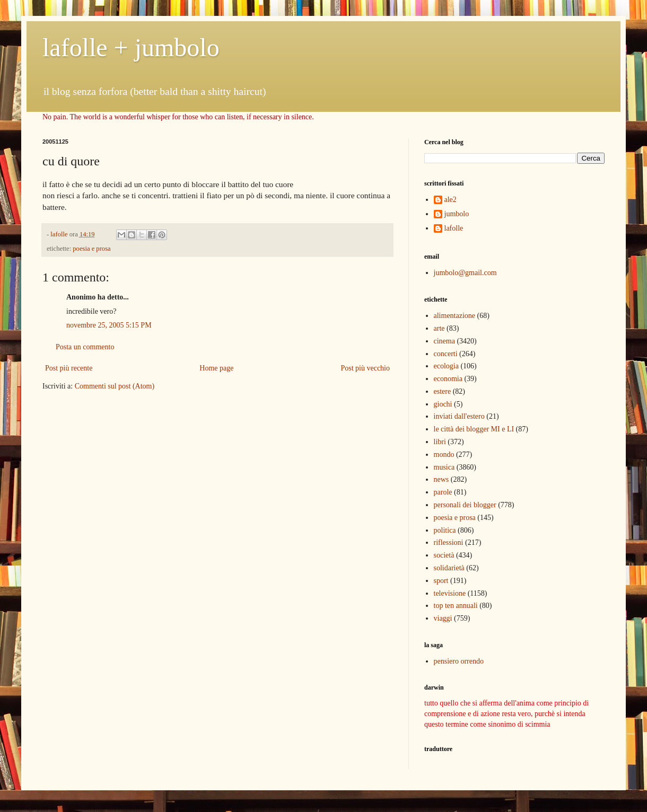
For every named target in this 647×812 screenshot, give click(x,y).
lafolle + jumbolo (131, 47)
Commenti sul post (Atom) (115, 386)
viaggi (443, 618)
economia (448, 379)
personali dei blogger (465, 505)
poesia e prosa (91, 249)
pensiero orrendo (459, 661)
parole (443, 492)
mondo (444, 454)
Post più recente (69, 368)
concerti (446, 354)
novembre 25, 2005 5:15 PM (109, 325)
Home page (216, 368)
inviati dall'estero (459, 416)
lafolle (454, 228)
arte (439, 328)
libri (440, 442)
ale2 (451, 200)
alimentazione (455, 316)
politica (445, 530)
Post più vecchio (365, 368)
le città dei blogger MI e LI (474, 429)
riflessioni (449, 542)
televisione (450, 593)
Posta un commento (85, 347)
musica (444, 467)
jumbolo (457, 214)
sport (441, 581)
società (444, 555)
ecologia (446, 366)
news (441, 479)
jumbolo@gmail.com (465, 273)
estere (443, 391)
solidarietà (449, 568)
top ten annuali (456, 606)
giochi (443, 404)
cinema (444, 341)
